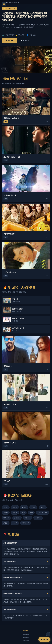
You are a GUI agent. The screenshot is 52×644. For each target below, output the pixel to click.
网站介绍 (26, 634)
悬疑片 (43, 507)
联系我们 (26, 637)
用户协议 (26, 641)
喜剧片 (24, 507)
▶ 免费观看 (44, 639)
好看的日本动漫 (43, 513)
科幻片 (15, 507)
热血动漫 (6, 518)
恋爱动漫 (17, 518)
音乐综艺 (38, 518)
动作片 (6, 507)
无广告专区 (26, 523)
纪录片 (6, 523)
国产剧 (6, 513)
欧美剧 (15, 513)
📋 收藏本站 (25, 40)
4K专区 (15, 523)
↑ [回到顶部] (48, 634)
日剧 (23, 513)
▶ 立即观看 (10, 40)
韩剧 (31, 513)
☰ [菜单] (4, 4)
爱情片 (33, 507)
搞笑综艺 (28, 518)
